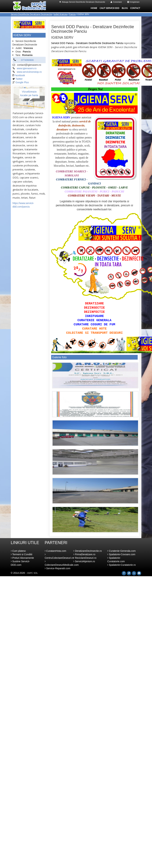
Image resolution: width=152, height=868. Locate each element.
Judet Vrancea (61, 14)
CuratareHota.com (55, 551)
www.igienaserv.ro (27, 68)
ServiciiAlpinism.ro (84, 561)
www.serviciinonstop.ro (29, 72)
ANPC (30, 573)
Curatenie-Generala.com (121, 551)
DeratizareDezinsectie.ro (88, 551)
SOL (36, 573)
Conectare (116, 2)
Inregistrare (133, 2)
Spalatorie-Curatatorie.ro (121, 565)
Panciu (72, 14)
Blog (125, 8)
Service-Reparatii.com (58, 568)
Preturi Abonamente (22, 558)
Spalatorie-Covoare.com (121, 554)
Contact (135, 8)
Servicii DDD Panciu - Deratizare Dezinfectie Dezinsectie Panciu (93, 29)
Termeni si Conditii (22, 554)
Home (94, 8)
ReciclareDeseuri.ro (85, 558)
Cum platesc (18, 551)
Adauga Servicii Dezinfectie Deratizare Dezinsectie (82, 2)
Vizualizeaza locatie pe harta (29, 93)
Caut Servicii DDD (109, 8)
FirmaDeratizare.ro (84, 554)
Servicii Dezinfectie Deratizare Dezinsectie (31, 14)
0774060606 (27, 60)
